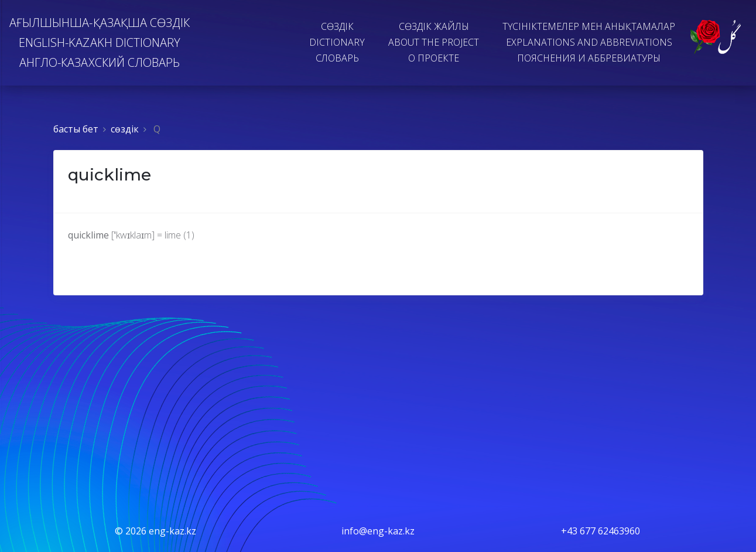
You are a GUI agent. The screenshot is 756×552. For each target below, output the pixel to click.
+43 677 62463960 (601, 531)
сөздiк (125, 129)
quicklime (110, 175)
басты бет (76, 129)
